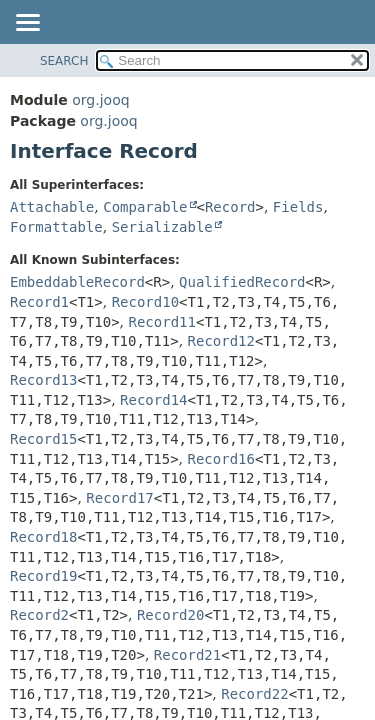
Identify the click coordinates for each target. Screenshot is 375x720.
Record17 (119, 498)
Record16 (221, 459)
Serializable (162, 227)
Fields (298, 207)
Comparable (145, 207)
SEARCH (64, 61)
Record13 (43, 380)
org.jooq (100, 100)
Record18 (43, 537)
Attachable (52, 207)
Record (230, 207)
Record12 (221, 341)
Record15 (43, 439)
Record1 (39, 302)
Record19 (43, 576)
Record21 (187, 655)
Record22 (254, 694)
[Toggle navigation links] (27, 24)
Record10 (145, 302)
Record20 (170, 615)
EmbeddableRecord (77, 282)
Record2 (39, 615)
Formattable (56, 227)
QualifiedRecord (242, 282)
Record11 (162, 322)
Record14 (153, 400)
